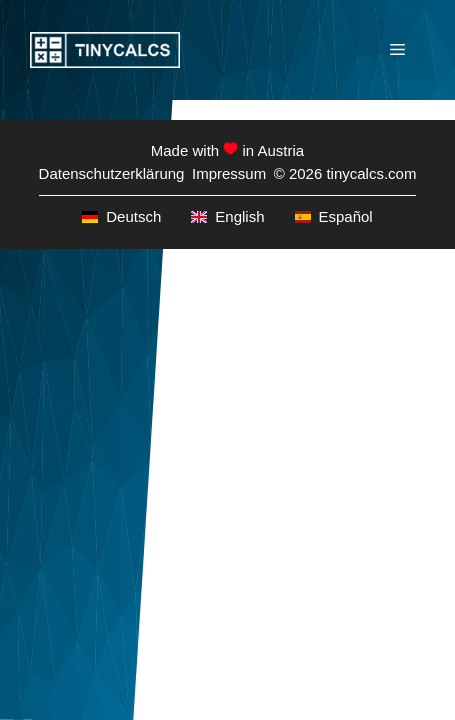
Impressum (229, 173)
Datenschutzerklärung (112, 173)
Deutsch (121, 216)
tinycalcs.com (371, 173)
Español (334, 216)
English (227, 216)
